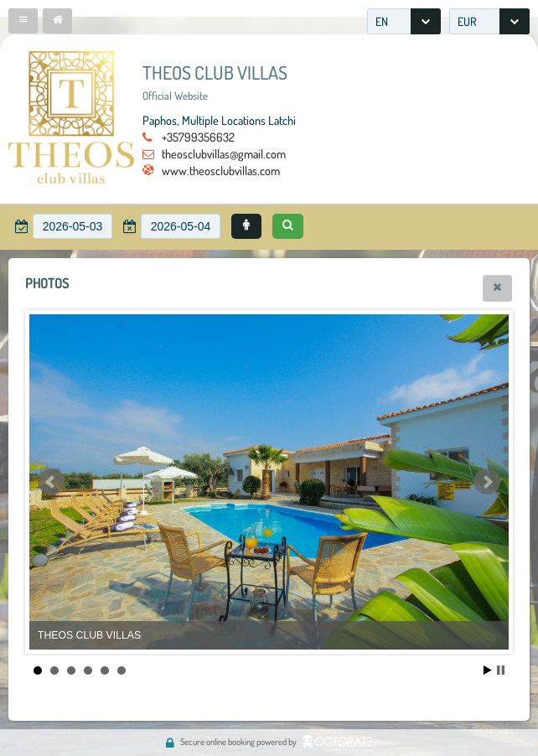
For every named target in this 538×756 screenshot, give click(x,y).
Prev (51, 482)
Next (487, 482)
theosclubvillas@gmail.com (224, 153)
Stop (501, 670)
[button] (23, 21)
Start (488, 670)
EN (382, 21)
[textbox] (72, 226)
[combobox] (404, 21)
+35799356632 (198, 137)
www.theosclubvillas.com (221, 170)
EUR (467, 21)
